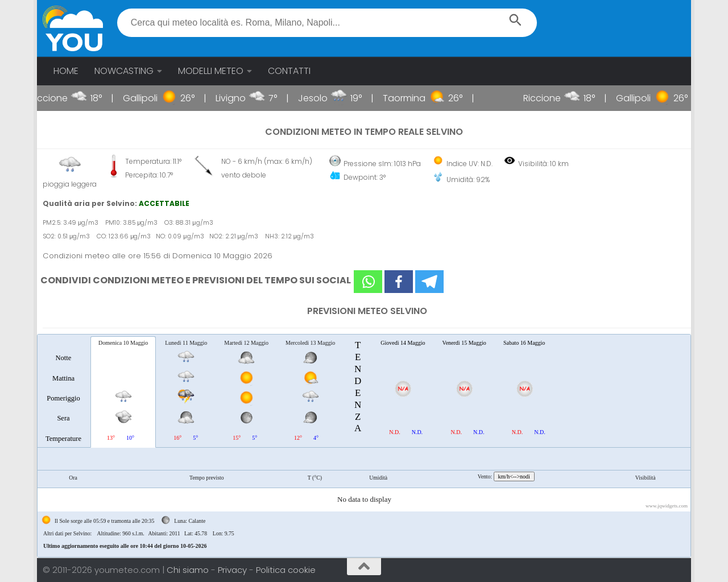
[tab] (63, 391)
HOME (66, 71)
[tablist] (364, 446)
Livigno (239, 98)
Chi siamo (189, 570)
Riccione (57, 98)
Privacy (233, 570)
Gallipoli (148, 98)
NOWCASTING (124, 71)
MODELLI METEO (211, 71)
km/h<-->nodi (514, 476)
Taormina (412, 98)
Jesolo (321, 98)
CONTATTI (289, 71)
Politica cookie (286, 570)
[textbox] (327, 23)
